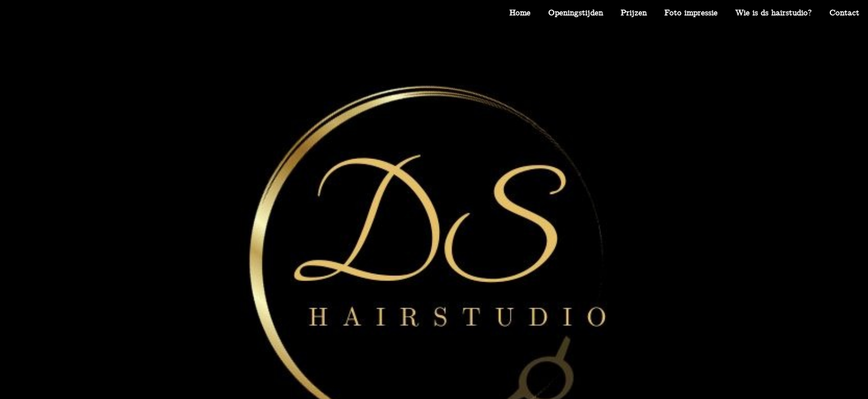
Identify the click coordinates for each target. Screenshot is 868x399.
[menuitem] (520, 13)
